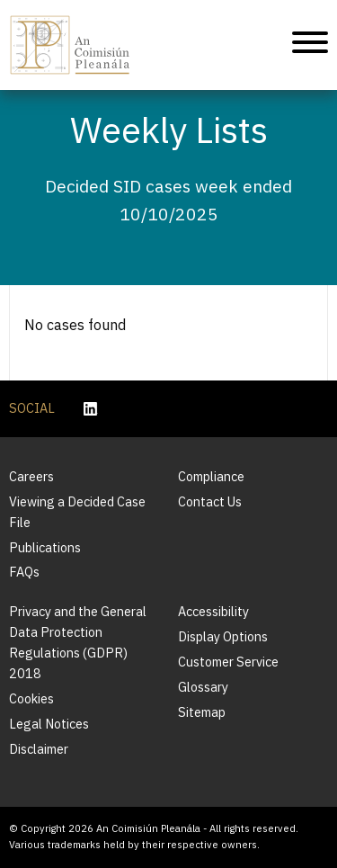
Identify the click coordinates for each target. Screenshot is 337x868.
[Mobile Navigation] (310, 45)
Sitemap (202, 712)
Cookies (31, 698)
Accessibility (213, 611)
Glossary (203, 687)
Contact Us (210, 501)
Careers (31, 476)
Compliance (211, 476)
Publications (45, 547)
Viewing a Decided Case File (77, 512)
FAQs (24, 572)
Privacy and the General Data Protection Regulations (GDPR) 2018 (78, 642)
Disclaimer (39, 749)
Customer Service (228, 662)
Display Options (223, 636)
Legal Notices (49, 724)
